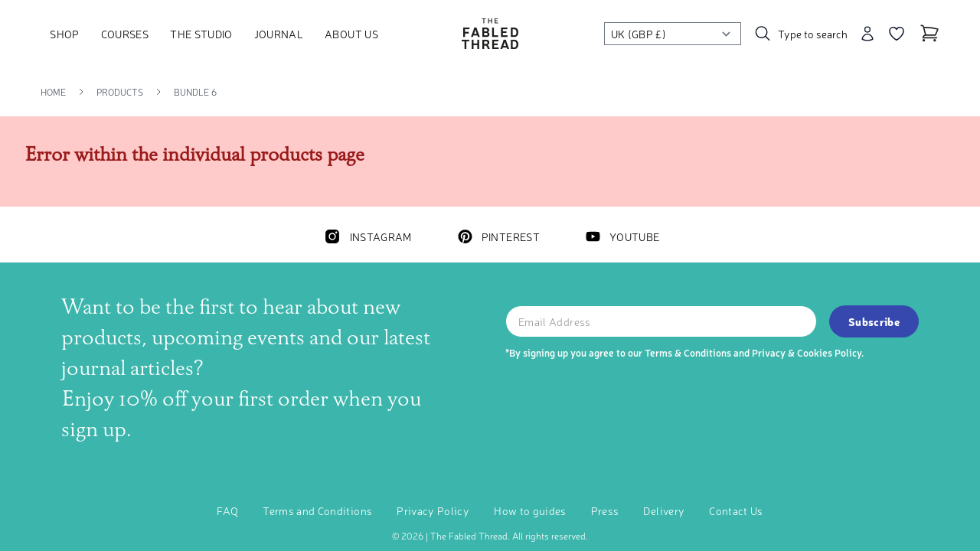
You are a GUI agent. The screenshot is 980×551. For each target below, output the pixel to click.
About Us (351, 34)
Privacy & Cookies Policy (807, 352)
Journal (279, 34)
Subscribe (874, 321)
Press (605, 510)
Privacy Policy (433, 510)
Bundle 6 (195, 92)
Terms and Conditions (317, 510)
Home (53, 92)
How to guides (530, 510)
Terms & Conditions (688, 352)
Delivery (664, 510)
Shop (64, 34)
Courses (125, 34)
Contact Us (736, 510)
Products (120, 92)
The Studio (201, 34)
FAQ (227, 510)
